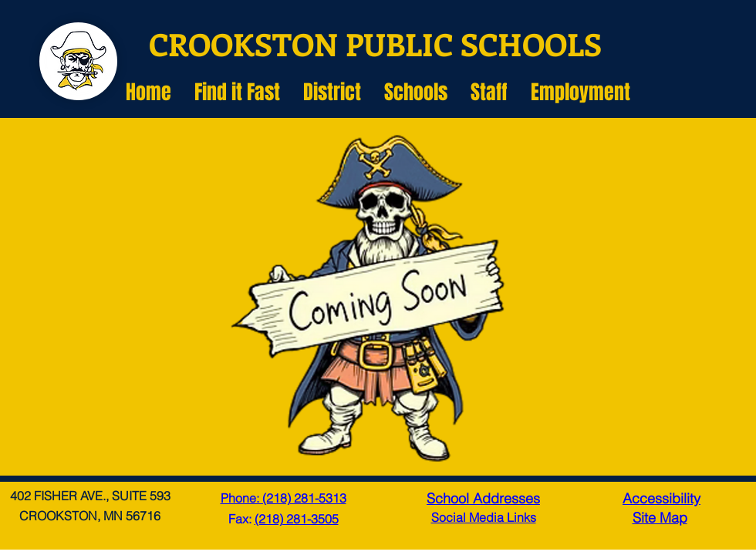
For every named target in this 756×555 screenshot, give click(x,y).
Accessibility (661, 498)
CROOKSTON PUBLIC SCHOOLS (375, 44)
